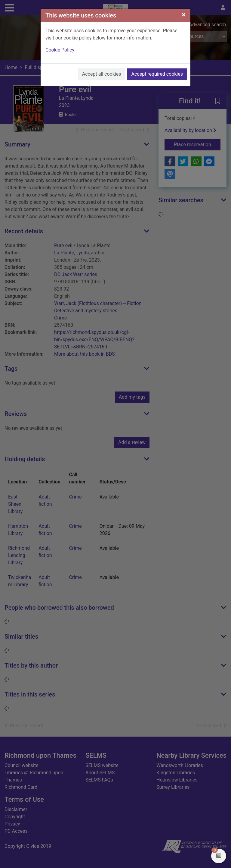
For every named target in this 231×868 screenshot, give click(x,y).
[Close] (184, 15)
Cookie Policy (60, 50)
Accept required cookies (157, 74)
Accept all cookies (102, 74)
